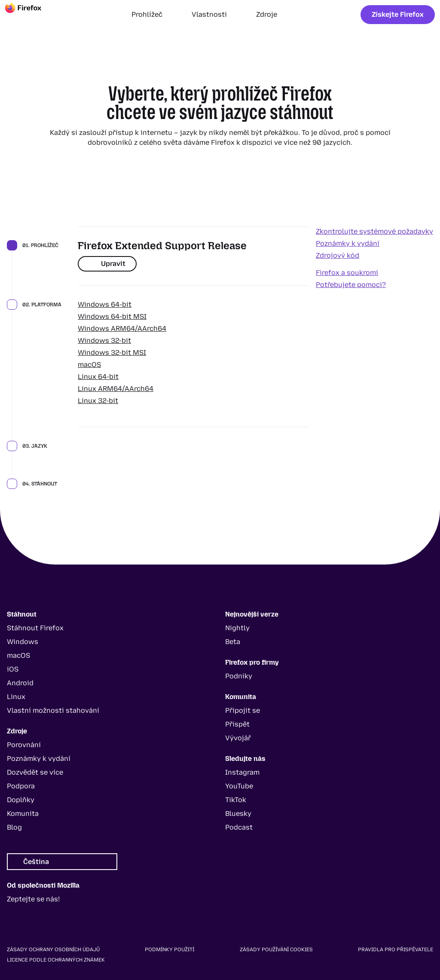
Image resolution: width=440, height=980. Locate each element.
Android (20, 683)
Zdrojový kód (338, 255)
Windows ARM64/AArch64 (122, 328)
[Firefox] (31, 15)
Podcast (239, 827)
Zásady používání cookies (276, 949)
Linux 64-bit (98, 377)
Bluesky (238, 814)
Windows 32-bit (104, 340)
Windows (23, 642)
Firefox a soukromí (347, 273)
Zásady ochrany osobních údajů (53, 949)
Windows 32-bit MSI (112, 353)
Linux (16, 697)
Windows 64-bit (105, 304)
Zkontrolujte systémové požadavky (374, 231)
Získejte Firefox (398, 14)
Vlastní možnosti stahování (53, 710)
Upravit (107, 264)
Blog (14, 827)
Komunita (23, 814)
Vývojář (238, 738)
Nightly (237, 628)
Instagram (242, 772)
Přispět (237, 724)
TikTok (236, 800)
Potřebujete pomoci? (351, 285)
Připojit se (243, 710)
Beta (233, 642)
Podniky (239, 676)
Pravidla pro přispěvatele (396, 949)
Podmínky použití (170, 949)
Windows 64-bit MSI (112, 316)
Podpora (21, 786)
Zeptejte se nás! (33, 899)
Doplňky (21, 800)
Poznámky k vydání (348, 243)
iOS (13, 669)
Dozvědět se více (35, 772)
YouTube (239, 786)
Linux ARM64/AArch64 (116, 389)
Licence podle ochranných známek (56, 960)
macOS (89, 365)
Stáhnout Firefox (35, 628)
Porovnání (24, 745)
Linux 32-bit (98, 401)
